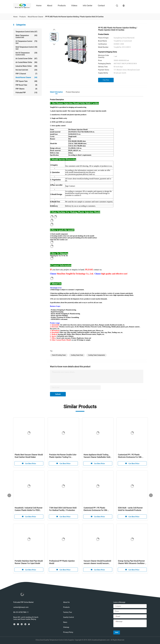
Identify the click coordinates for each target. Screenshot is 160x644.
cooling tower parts (77, 355)
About (50, 6)
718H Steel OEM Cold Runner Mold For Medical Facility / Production (63, 509)
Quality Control (69, 617)
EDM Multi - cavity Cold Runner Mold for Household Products (130, 509)
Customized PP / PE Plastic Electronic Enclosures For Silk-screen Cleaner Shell (130, 456)
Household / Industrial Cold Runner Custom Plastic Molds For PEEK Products (29, 509)
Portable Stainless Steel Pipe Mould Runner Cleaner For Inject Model (29, 562)
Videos (74, 6)
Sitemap (66, 627)
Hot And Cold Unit (26, 70)
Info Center (88, 6)
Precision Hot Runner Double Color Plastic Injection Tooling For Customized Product (63, 456)
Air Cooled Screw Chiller (26, 59)
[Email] (130, 616)
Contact (101, 6)
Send (117, 632)
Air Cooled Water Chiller (26, 62)
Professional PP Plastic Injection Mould (62, 562)
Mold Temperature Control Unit (26, 48)
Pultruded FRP (26, 93)
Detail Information (56, 92)
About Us (66, 602)
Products (62, 6)
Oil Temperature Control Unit (26, 42)
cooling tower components (96, 355)
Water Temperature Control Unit (26, 36)
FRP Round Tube (26, 85)
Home (39, 6)
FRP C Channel (26, 74)
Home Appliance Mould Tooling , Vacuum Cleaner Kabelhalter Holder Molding (98, 456)
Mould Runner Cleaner (26, 77)
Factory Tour (68, 612)
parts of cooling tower (59, 355)
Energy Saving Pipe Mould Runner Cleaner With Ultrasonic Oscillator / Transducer (132, 562)
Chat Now (106, 80)
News (65, 622)
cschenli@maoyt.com (21, 607)
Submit (58, 394)
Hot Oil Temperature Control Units (26, 54)
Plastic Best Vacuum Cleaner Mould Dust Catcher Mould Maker (29, 456)
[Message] (130, 623)
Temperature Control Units (26, 32)
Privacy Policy (68, 632)
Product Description (73, 92)
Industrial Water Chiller (26, 66)
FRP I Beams (26, 89)
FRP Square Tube (26, 81)
